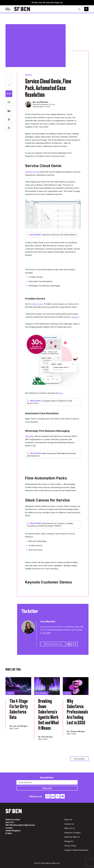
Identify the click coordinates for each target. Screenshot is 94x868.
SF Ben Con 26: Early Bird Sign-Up (47, 3)
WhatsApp (29, 436)
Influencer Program (72, 833)
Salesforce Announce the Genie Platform (52, 235)
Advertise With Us (72, 837)
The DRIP (46, 633)
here (61, 393)
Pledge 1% (69, 841)
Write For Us (70, 828)
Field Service (37, 304)
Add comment (79, 759)
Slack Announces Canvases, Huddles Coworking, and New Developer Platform (50, 525)
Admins (29, 75)
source (75, 317)
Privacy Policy (70, 846)
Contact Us (69, 824)
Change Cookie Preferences (76, 850)
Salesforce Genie (32, 172)
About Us (68, 820)
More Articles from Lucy (53, 644)
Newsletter (86, 9)
